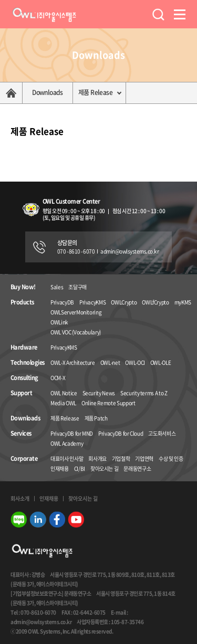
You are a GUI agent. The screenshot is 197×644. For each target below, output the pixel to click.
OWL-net (110, 362)
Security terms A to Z (144, 393)
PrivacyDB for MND (72, 433)
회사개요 (97, 458)
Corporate (24, 459)
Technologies (27, 363)
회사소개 (20, 498)
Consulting (24, 378)
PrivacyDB (62, 302)
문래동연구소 (137, 468)
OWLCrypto (124, 302)
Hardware (24, 347)
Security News (99, 393)
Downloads (48, 92)
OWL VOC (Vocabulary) (76, 332)
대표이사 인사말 (67, 458)
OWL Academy (67, 443)
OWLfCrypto (155, 302)
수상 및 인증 (171, 458)
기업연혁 (144, 458)
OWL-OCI (135, 362)
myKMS (183, 302)
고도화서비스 (162, 433)
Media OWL (63, 403)
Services (21, 434)
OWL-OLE (161, 362)
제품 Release (95, 92)
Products (22, 302)
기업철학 (121, 458)
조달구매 (77, 287)
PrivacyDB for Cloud (121, 433)
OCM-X (58, 378)
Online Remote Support (108, 403)
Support (21, 393)
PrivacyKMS (93, 302)
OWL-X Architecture (73, 362)
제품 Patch (96, 418)
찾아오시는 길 (105, 468)
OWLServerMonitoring (76, 312)
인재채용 (60, 468)
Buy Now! (23, 287)
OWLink (59, 322)
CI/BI (80, 468)
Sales (57, 287)
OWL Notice (64, 393)
